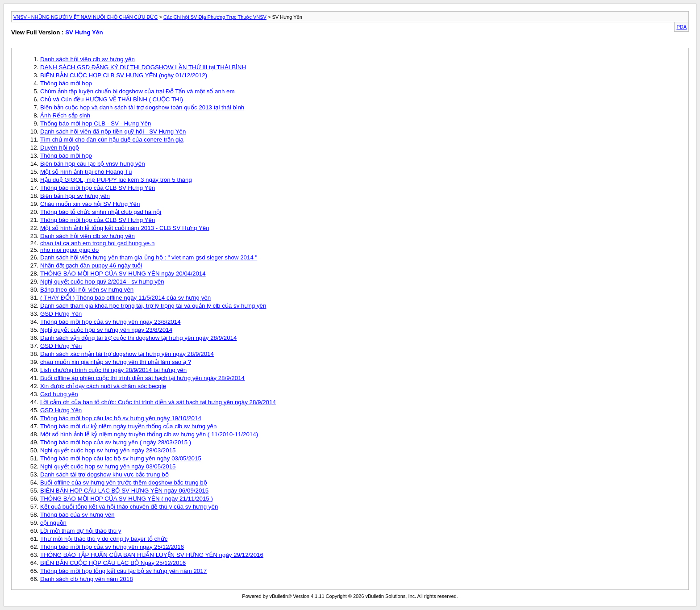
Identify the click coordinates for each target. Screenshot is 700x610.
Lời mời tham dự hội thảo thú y (81, 531)
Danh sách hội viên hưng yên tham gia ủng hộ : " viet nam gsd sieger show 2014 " (149, 257)
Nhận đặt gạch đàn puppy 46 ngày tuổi (91, 265)
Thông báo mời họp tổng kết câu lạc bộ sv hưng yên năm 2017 (123, 571)
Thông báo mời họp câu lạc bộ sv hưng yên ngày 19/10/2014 (121, 418)
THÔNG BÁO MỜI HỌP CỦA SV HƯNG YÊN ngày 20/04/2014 (123, 274)
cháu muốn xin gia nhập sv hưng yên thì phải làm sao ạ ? (116, 362)
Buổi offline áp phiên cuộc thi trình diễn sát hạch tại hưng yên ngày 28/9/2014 (142, 378)
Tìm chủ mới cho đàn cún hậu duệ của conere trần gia (112, 140)
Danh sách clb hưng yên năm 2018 (87, 579)
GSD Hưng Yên (61, 314)
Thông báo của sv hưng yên (77, 515)
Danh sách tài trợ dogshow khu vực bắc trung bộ (104, 474)
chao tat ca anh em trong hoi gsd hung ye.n (97, 243)
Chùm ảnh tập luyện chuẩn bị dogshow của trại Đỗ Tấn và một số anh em (137, 91)
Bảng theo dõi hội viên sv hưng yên (87, 290)
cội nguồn (53, 523)
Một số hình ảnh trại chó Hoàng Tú (86, 172)
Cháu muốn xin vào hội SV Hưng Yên (90, 204)
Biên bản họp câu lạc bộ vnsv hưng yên (93, 164)
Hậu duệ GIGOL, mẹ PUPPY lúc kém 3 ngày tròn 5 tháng (116, 180)
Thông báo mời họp (66, 83)
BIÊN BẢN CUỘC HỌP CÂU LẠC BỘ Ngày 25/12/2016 (113, 563)
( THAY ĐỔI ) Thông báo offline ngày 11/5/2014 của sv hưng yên (125, 298)
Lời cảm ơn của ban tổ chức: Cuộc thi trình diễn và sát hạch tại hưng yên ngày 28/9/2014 (158, 402)
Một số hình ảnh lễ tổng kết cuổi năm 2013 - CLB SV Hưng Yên (125, 228)
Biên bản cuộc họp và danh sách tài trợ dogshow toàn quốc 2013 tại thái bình (142, 107)
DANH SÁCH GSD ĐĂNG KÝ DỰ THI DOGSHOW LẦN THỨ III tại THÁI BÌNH (143, 67)
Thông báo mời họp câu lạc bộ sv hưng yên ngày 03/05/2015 (121, 458)
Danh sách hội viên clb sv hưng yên (87, 59)
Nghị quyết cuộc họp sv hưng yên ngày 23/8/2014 (106, 330)
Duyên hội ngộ (60, 148)
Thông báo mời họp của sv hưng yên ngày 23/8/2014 (110, 322)
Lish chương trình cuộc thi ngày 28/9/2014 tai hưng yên (113, 370)
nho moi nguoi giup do (69, 250)
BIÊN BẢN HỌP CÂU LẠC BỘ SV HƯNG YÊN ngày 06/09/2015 (124, 491)
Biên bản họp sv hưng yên (75, 196)
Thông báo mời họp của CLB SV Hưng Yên (98, 188)
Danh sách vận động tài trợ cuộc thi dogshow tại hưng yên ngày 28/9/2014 (138, 338)
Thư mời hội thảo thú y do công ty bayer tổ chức (104, 539)
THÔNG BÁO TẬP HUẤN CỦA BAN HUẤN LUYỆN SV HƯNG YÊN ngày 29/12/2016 (152, 555)
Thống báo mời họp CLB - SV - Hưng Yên (96, 123)
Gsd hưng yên (59, 394)
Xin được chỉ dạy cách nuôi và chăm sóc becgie (103, 386)
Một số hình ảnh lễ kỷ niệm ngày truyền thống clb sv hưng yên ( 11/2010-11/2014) (149, 434)
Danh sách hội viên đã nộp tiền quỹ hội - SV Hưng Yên (113, 132)
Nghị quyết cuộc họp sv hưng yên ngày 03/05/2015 (108, 466)
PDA (681, 27)
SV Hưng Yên (84, 32)
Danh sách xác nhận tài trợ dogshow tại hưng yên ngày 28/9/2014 (127, 354)
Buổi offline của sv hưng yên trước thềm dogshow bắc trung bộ (124, 483)
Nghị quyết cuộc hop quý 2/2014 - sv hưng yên (102, 282)
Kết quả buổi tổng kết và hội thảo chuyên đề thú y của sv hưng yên (129, 507)
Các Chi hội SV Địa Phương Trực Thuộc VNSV (215, 17)
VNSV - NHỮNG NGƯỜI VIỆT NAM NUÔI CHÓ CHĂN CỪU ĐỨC (85, 17)
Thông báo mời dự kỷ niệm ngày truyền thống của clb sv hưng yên (128, 426)
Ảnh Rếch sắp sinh (65, 115)
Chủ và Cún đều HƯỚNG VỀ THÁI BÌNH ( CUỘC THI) (112, 99)
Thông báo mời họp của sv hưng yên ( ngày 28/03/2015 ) (116, 442)
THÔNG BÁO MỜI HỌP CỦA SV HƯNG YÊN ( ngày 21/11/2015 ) (127, 499)
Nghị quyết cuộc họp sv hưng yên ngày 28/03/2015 (108, 450)
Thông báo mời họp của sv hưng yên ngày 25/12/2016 (112, 547)
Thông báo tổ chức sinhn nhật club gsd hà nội (101, 212)
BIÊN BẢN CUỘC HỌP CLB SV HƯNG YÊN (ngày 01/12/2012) (124, 75)
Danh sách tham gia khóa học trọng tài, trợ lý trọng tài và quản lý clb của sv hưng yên (153, 306)
